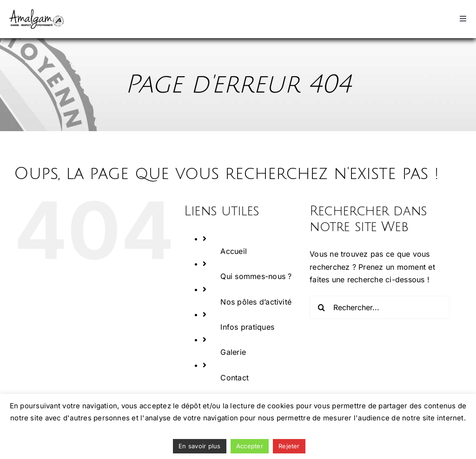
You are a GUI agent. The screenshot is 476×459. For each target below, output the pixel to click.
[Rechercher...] (380, 307)
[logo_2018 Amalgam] (36, 13)
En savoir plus (199, 446)
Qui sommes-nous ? (256, 276)
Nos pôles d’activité (256, 302)
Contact (235, 378)
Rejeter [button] (289, 446)
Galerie (233, 352)
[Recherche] (321, 307)
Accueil (234, 251)
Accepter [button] (250, 446)
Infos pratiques (247, 327)
